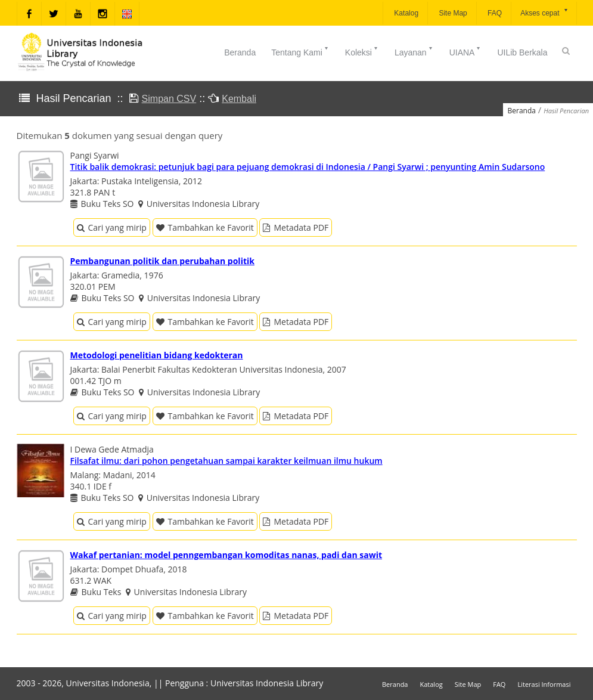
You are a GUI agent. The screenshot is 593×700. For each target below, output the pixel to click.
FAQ (494, 13)
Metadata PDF (296, 227)
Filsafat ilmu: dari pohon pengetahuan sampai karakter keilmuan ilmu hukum (226, 461)
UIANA (466, 51)
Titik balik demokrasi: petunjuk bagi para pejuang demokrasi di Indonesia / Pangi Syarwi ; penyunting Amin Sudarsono (308, 167)
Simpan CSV (169, 99)
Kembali (239, 99)
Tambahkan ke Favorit (205, 227)
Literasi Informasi (544, 684)
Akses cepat (544, 12)
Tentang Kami (300, 51)
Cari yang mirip (112, 227)
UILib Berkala (522, 52)
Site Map (452, 13)
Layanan (414, 51)
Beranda (240, 52)
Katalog (405, 13)
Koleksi (362, 51)
